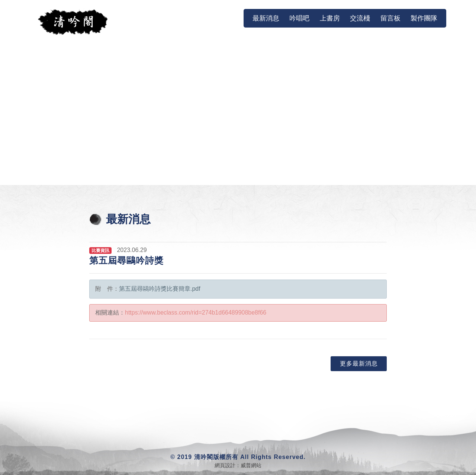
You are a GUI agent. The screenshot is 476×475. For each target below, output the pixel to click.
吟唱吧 (299, 18)
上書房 (330, 18)
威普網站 (251, 465)
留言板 (390, 18)
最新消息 (267, 18)
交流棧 (360, 18)
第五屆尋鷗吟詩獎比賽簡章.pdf (160, 289)
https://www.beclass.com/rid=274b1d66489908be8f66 (196, 313)
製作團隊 (424, 18)
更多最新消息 (359, 364)
